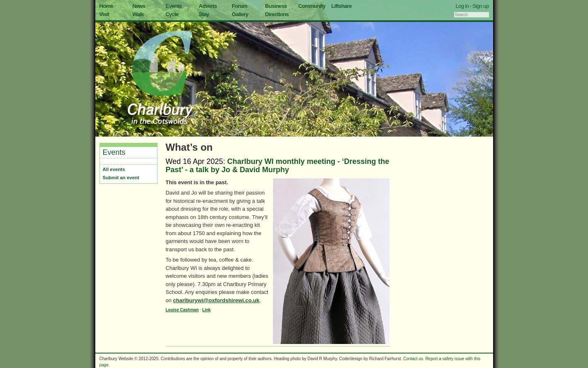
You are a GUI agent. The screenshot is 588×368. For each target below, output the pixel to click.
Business (276, 6)
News (139, 6)
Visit (104, 14)
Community (312, 6)
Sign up (481, 6)
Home (106, 6)
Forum (240, 6)
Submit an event (121, 178)
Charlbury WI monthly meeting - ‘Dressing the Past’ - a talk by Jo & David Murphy (278, 166)
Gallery (240, 14)
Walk (138, 14)
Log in (462, 6)
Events (174, 6)
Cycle (172, 14)
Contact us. (414, 359)
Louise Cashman (182, 310)
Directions (277, 14)
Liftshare (342, 6)
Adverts (208, 6)
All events (114, 169)
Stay (204, 14)
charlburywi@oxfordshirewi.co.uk (216, 300)
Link (207, 310)
